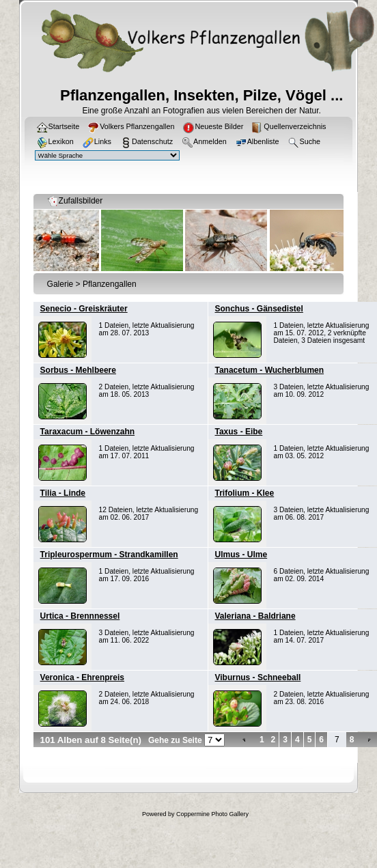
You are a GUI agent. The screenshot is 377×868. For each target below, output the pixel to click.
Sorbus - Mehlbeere (78, 370)
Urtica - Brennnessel (80, 616)
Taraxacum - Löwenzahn (87, 432)
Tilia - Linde (63, 493)
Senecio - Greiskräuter (84, 309)
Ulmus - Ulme (241, 555)
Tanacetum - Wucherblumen (270, 370)
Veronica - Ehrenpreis (82, 677)
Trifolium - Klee (245, 493)
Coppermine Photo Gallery (212, 814)
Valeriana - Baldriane (255, 616)
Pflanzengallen (110, 284)
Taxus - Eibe (239, 432)
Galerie (60, 284)
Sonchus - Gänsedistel (259, 309)
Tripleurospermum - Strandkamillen (109, 555)
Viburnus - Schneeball (258, 677)
